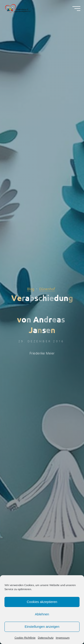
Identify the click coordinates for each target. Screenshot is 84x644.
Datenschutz (46, 638)
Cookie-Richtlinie (25, 638)
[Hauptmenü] (76, 9)
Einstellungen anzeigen (42, 627)
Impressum (63, 638)
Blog (31, 289)
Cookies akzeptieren (42, 602)
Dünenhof (47, 289)
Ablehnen (42, 614)
